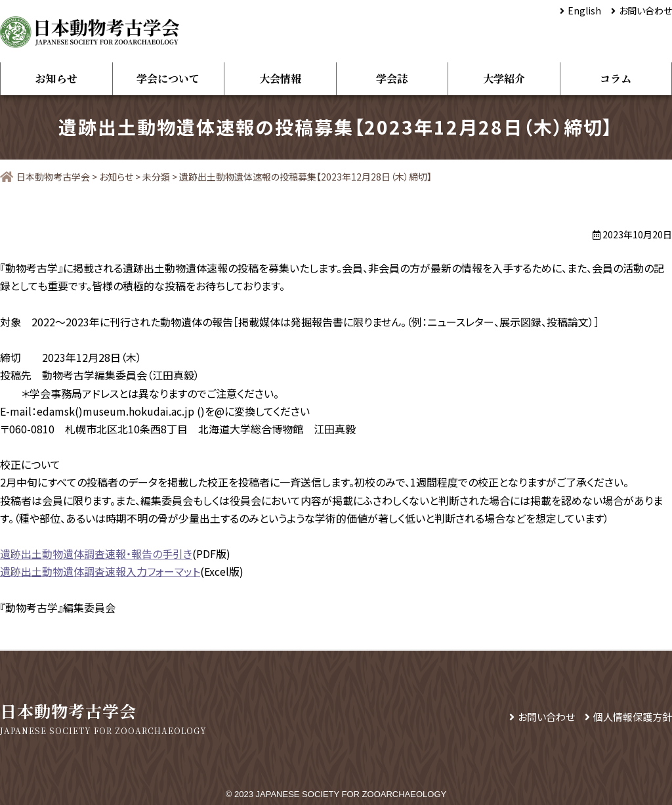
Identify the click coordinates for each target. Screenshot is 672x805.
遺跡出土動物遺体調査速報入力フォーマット (100, 571)
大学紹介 (504, 78)
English (584, 11)
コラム (616, 78)
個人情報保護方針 (633, 717)
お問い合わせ (645, 11)
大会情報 (280, 78)
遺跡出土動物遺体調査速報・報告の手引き (96, 554)
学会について (168, 78)
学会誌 (392, 78)
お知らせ (56, 78)
